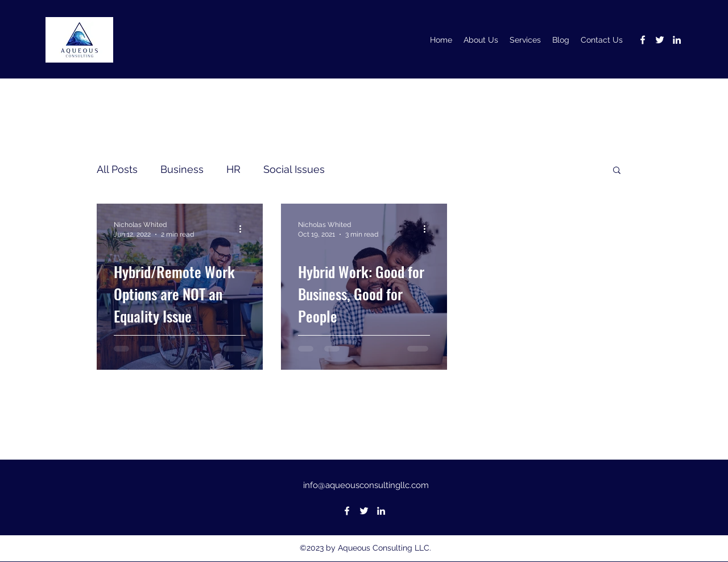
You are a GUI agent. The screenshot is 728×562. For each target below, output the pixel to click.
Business (182, 169)
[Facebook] (643, 40)
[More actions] (244, 229)
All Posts (117, 169)
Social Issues (294, 169)
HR (233, 169)
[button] (617, 171)
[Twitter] (660, 40)
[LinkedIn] (677, 40)
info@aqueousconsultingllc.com (366, 485)
